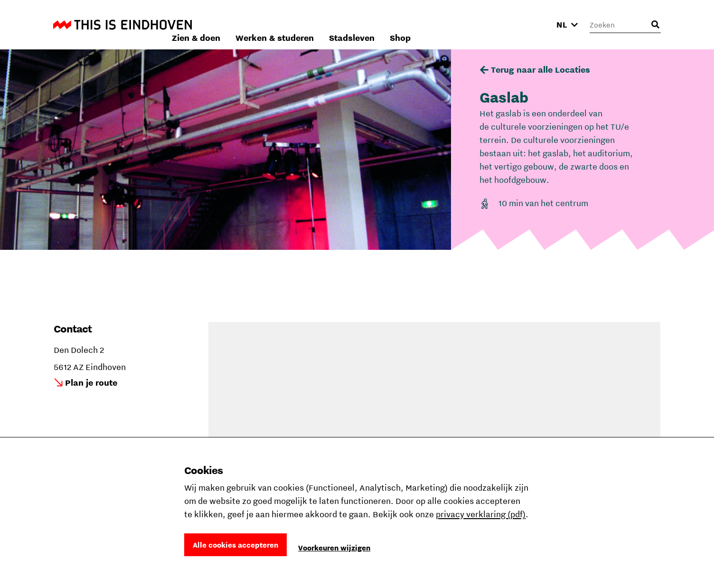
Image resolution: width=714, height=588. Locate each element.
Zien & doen (323, 24)
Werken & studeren (401, 24)
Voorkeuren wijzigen (334, 548)
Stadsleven (479, 24)
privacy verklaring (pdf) (481, 514)
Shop (527, 24)
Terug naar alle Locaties (540, 70)
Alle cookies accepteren (235, 545)
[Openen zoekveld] (655, 25)
